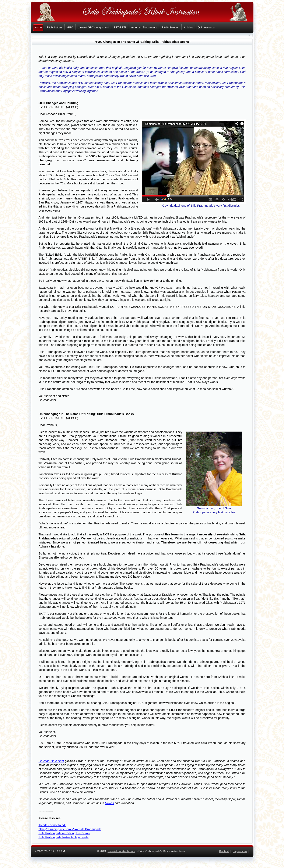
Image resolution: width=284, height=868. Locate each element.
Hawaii (109, 803)
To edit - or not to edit (53, 825)
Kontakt (224, 851)
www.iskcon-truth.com (121, 851)
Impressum (240, 851)
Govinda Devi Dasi (51, 761)
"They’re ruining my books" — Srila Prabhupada (70, 829)
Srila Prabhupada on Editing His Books (64, 833)
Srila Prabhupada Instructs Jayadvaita (64, 837)
